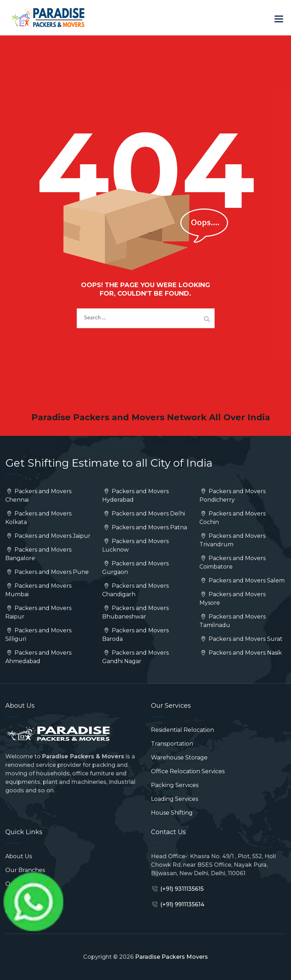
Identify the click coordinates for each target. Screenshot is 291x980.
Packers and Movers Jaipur (48, 536)
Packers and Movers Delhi (143, 514)
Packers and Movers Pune (47, 572)
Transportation (172, 744)
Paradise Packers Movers (171, 957)
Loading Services (174, 799)
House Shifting (172, 813)
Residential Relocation (182, 730)
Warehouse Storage (179, 757)
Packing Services (175, 785)
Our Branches (25, 870)
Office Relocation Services (188, 771)
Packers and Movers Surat (241, 639)
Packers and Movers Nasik (241, 653)
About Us (19, 856)
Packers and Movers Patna (144, 527)
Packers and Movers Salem (242, 580)
